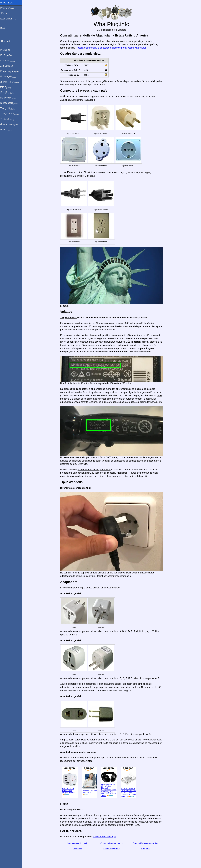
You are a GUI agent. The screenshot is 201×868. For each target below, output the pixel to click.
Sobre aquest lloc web (78, 843)
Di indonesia (10, 103)
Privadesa (78, 849)
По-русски (9, 98)
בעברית (7, 130)
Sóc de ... (6, 13)
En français (9, 77)
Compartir (146, 849)
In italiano (9, 61)
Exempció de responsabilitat (146, 843)
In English (6, 50)
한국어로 (8, 119)
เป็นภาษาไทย (10, 124)
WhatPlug (8, 3)
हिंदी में (7, 87)
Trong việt (9, 108)
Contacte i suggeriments (112, 843)
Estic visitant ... (9, 19)
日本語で (8, 93)
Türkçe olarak (11, 114)
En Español (7, 55)
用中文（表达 (11, 82)
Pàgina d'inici (8, 8)
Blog (4, 28)
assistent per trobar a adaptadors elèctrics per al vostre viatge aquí (112, 48)
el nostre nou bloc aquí (105, 837)
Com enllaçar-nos (112, 849)
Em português (11, 71)
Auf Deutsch (8, 66)
